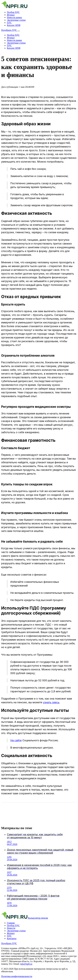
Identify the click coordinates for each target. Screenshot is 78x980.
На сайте (16, 740)
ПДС (9, 23)
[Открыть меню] (19, 31)
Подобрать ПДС (9, 30)
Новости (11, 928)
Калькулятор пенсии (38, 918)
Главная (11, 923)
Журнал (11, 15)
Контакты (12, 938)
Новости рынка (14, 17)
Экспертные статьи (16, 20)
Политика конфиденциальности (17, 976)
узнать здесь (51, 702)
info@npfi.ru (26, 964)
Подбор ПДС (13, 12)
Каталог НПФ (14, 25)
